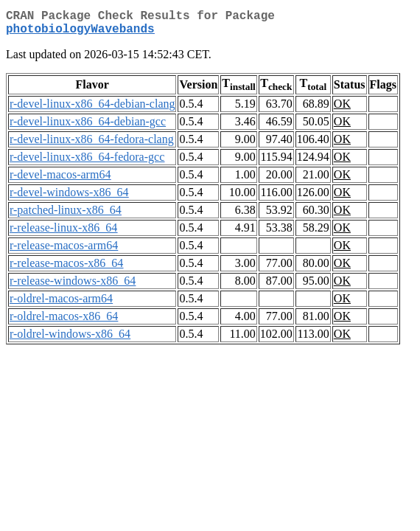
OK (342, 110)
